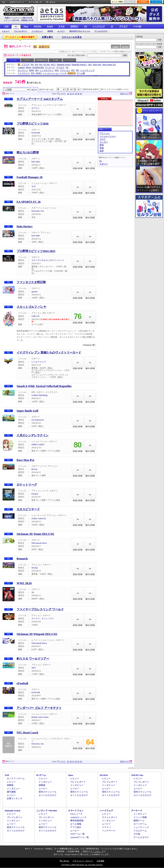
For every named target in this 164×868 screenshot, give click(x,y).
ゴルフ (103, 139)
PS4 (36, 65)
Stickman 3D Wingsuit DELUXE (37, 634)
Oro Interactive (38, 420)
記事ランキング (15, 798)
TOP (6, 26)
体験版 (50, 31)
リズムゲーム (140, 831)
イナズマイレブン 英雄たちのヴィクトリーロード (49, 353)
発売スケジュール (47, 792)
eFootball (22, 683)
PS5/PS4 (37, 26)
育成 (102, 148)
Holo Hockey (25, 226)
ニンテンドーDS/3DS (47, 811)
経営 (102, 151)
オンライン (23, 70)
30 (81, 94)
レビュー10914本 (11, 20)
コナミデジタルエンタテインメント (48, 260)
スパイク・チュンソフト (43, 619)
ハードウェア (99, 26)
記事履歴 (143, 2)
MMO (32, 70)
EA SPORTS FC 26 (29, 202)
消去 (116, 47)
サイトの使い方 (35, 2)
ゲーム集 (81, 73)
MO (37, 70)
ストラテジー (24, 73)
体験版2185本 (27, 20)
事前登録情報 (77, 821)
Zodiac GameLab (39, 518)
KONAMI (36, 133)
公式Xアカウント (17, 2)
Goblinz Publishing (39, 395)
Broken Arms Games (40, 717)
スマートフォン (76, 811)
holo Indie (36, 162)
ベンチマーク (109, 831)
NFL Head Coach (27, 733)
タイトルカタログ (47, 795)
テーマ (27, 60)
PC (16, 27)
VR (86, 26)
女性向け (74, 26)
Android (21, 67)
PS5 (32, 65)
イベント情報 (140, 817)
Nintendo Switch (64, 65)
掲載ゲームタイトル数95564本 (19, 18)
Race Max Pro (25, 460)
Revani (34, 469)
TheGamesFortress (39, 543)
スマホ (61, 26)
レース (63, 73)
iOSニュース (76, 814)
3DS (90, 65)
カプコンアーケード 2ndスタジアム (40, 99)
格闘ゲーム (139, 821)
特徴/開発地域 (41, 60)
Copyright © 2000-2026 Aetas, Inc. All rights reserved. (82, 865)
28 (76, 94)
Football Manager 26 (30, 177)
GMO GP (35, 316)
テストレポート (110, 817)
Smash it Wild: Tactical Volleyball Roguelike (44, 386)
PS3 (41, 65)
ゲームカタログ (101, 31)
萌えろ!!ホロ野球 (28, 153)
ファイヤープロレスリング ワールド (40, 609)
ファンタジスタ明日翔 (31, 282)
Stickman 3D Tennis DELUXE (35, 534)
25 (68, 94)
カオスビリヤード (28, 509)
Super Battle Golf (27, 411)
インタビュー (37, 31)
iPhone (28, 67)
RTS (33, 73)
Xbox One (97, 65)
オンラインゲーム (16, 778)
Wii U (53, 65)
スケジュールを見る (72, 37)
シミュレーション (51, 73)
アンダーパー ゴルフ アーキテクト (39, 708)
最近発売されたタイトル (80, 31)
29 (78, 94)
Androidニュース (78, 817)
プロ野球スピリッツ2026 (33, 124)
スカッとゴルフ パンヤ (31, 307)
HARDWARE (38, 67)
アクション (65, 70)
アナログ (123, 26)
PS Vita (47, 65)
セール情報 (76, 824)
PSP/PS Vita (137, 775)
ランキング (156, 2)
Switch (50, 26)
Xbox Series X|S (109, 65)
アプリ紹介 (76, 827)
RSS (4, 2)
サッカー (104, 142)
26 (71, 94)
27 (73, 94)
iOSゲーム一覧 (77, 834)
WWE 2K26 (24, 583)
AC (112, 26)
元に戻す (125, 47)
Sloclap (35, 568)
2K (33, 592)
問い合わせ (51, 2)
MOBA (39, 73)
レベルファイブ (39, 362)
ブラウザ (25, 65)
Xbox (26, 26)
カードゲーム (140, 824)
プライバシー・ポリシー (83, 861)
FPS (73, 70)
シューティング (87, 70)
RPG (57, 70)
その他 (55, 60)
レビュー (6, 31)
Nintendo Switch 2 (79, 65)
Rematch (22, 559)
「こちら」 (97, 851)
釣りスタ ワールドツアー (33, 659)
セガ (33, 186)
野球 (102, 145)
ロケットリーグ (27, 485)
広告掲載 (100, 861)
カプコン (36, 108)
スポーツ (44, 47)
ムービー (61, 31)
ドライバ (106, 827)
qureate (34, 292)
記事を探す (48, 37)
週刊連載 (11, 792)
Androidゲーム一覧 (79, 837)
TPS (77, 70)
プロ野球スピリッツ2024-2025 (36, 251)
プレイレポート (21, 31)
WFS (34, 668)
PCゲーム (41, 775)
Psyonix (35, 494)
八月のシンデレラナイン (33, 435)
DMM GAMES (38, 445)
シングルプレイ (47, 70)
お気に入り (130, 2)
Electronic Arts (38, 211)
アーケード (50, 67)
